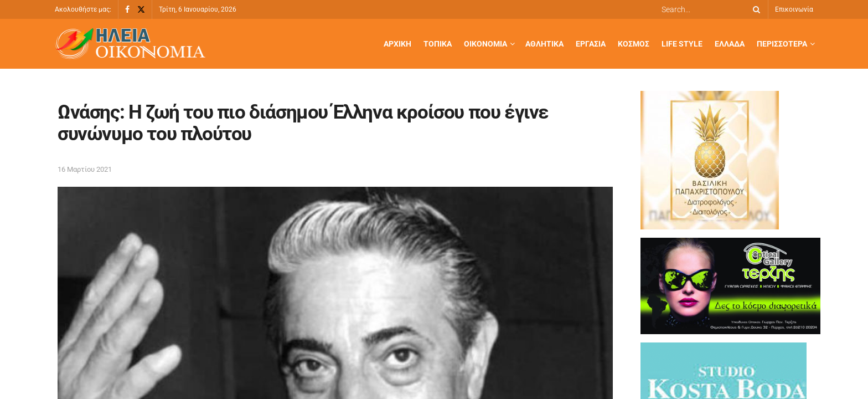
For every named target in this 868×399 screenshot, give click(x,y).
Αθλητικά (544, 44)
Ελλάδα (730, 44)
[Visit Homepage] (130, 44)
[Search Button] (755, 9)
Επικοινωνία (794, 9)
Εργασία (591, 44)
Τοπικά (438, 44)
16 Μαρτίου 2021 (85, 169)
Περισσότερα (782, 44)
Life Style (682, 44)
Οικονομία (485, 44)
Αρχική (397, 44)
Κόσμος (634, 44)
